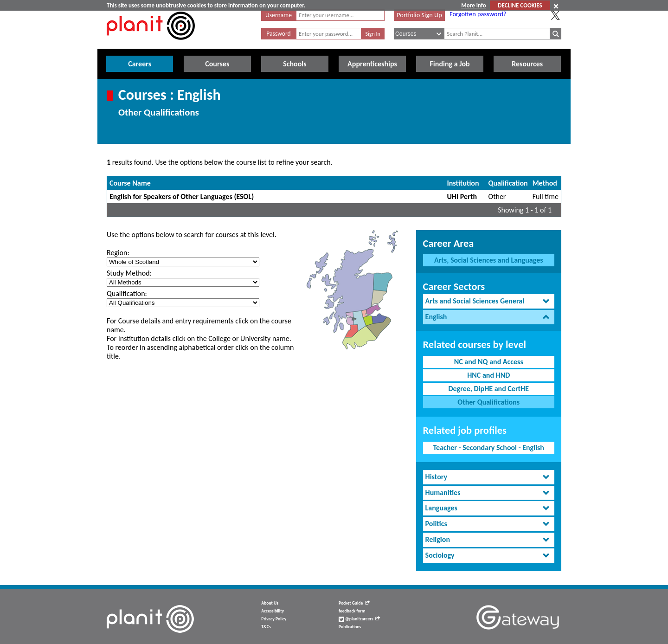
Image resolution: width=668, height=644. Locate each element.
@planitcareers (360, 619)
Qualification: (127, 293)
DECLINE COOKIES (520, 5)
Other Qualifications (488, 402)
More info (473, 5)
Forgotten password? (478, 14)
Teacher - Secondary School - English (489, 448)
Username (279, 15)
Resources (527, 64)
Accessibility (273, 611)
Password (278, 34)
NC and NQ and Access (489, 362)
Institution (463, 183)
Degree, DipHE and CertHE (488, 389)
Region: (118, 253)
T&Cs (266, 627)
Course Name (130, 183)
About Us (270, 603)
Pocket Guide (354, 603)
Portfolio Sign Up (419, 15)
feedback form (352, 611)
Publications (350, 627)
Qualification (508, 183)
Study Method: (129, 273)
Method (545, 183)
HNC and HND (488, 375)
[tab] (489, 301)
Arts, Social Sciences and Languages (489, 260)
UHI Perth (462, 196)
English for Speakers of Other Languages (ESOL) (182, 196)
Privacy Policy (274, 619)
